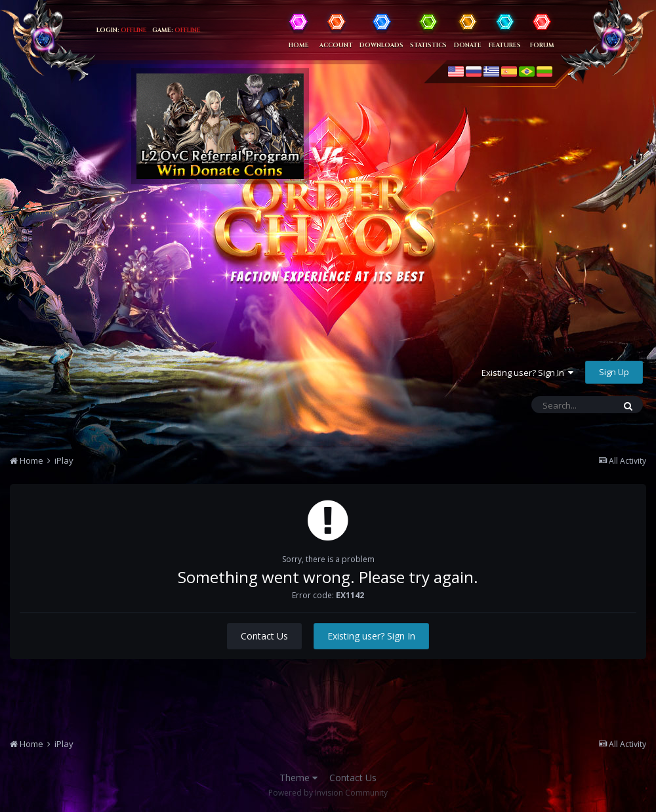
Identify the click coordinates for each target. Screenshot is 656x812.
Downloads (381, 45)
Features (505, 45)
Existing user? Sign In (527, 373)
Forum (542, 45)
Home (299, 45)
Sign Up (614, 372)
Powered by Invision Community (328, 793)
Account (336, 45)
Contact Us (264, 636)
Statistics (428, 45)
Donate (468, 45)
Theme (298, 778)
